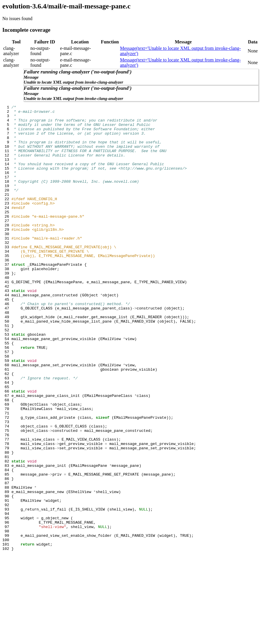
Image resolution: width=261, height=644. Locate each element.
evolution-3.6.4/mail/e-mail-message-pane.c (66, 6)
